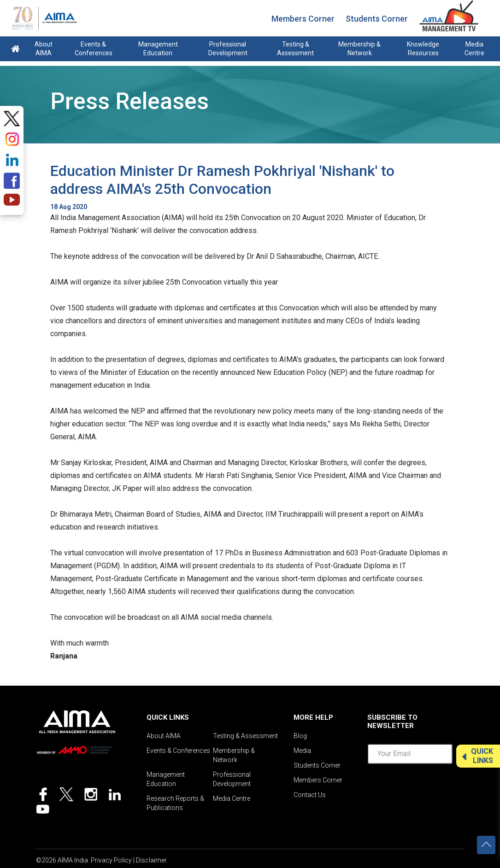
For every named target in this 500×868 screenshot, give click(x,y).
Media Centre (474, 49)
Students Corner (377, 19)
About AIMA (44, 49)
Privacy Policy (111, 860)
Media (302, 751)
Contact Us (310, 795)
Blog (300, 736)
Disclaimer (151, 860)
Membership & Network (359, 49)
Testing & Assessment (295, 49)
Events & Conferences (94, 49)
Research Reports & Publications (175, 803)
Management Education (158, 49)
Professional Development (228, 49)
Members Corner (303, 19)
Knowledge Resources (423, 49)
